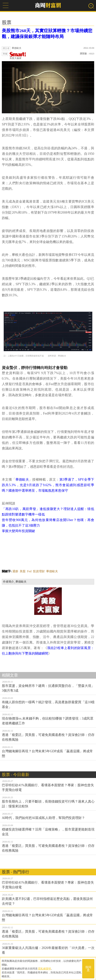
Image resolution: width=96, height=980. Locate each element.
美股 (23, 571)
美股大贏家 (18, 56)
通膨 (15, 571)
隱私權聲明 (45, 969)
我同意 (88, 969)
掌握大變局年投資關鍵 (18, 531)
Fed (29, 571)
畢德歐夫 (22, 480)
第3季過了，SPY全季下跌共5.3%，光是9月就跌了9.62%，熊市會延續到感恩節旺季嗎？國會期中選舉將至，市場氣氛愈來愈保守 (48, 485)
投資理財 (39, 571)
